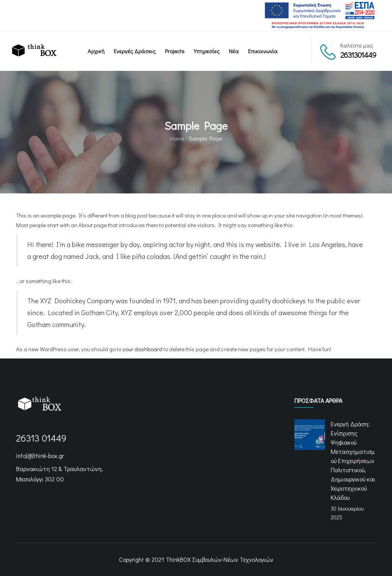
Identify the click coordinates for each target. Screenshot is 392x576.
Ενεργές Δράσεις (135, 51)
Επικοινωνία (263, 51)
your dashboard (142, 349)
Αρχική (96, 51)
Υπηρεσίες (207, 51)
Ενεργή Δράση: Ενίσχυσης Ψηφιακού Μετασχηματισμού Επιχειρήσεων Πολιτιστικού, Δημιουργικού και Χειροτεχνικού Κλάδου (353, 461)
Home (177, 138)
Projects (175, 51)
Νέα (234, 51)
